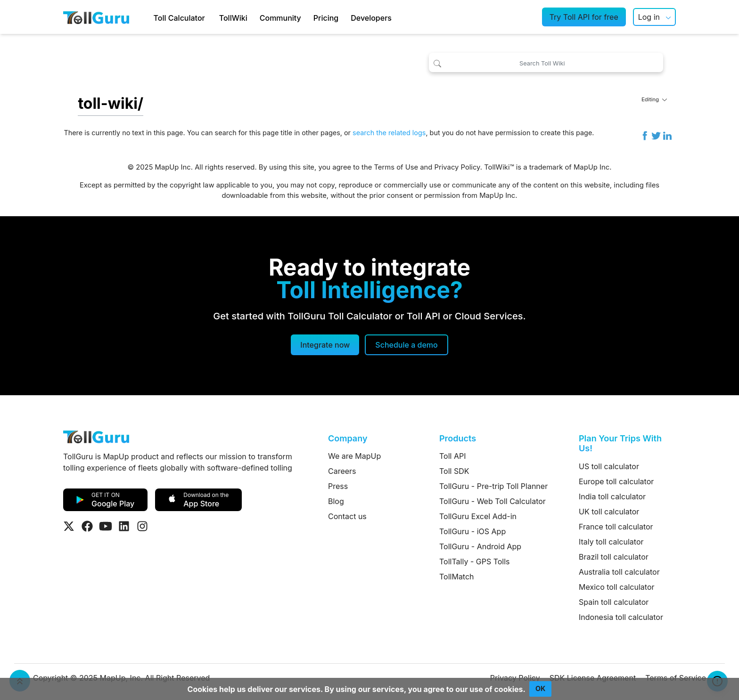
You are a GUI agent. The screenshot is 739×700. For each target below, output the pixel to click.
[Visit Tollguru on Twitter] (69, 526)
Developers (371, 18)
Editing (654, 99)
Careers (342, 471)
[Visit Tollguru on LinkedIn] (124, 526)
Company (348, 438)
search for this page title (254, 133)
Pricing (326, 18)
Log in (649, 17)
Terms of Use (396, 167)
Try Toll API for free (584, 17)
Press (338, 486)
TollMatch (457, 577)
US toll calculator (609, 466)
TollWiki (233, 18)
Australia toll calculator (619, 572)
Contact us (347, 516)
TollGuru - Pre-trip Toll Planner (493, 486)
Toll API (452, 456)
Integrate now (325, 345)
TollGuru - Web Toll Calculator (493, 501)
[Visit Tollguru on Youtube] (106, 526)
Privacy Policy (457, 167)
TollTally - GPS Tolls (475, 562)
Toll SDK (454, 471)
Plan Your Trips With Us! (620, 444)
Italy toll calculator (611, 542)
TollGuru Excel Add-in (478, 516)
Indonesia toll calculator (621, 617)
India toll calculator (612, 497)
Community (280, 18)
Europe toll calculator (616, 481)
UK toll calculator (609, 512)
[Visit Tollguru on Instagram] (142, 526)
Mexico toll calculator (617, 587)
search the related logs (389, 133)
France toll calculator (616, 527)
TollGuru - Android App (480, 546)
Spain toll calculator (614, 602)
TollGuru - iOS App (472, 531)
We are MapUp (354, 456)
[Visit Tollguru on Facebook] (87, 526)
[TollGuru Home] (96, 17)
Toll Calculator (179, 18)
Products (458, 438)
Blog (336, 501)
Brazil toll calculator (614, 557)
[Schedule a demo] (406, 345)
